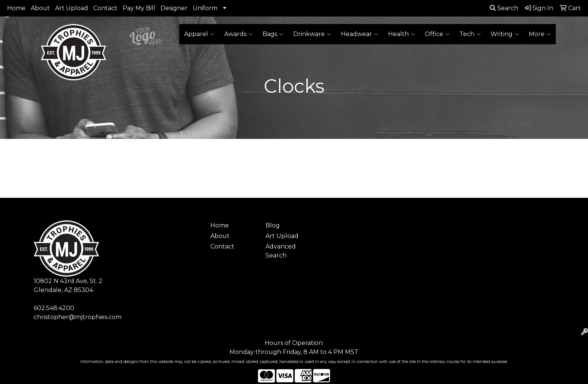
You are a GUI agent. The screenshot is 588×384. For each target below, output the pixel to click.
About (40, 8)
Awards (238, 34)
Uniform (205, 8)
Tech (470, 34)
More (540, 34)
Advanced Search (281, 251)
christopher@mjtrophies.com (78, 317)
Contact (105, 8)
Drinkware (312, 34)
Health (402, 34)
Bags (273, 34)
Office (437, 34)
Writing (505, 34)
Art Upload (72, 8)
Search (504, 8)
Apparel (199, 34)
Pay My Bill (139, 8)
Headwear (360, 34)
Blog (273, 225)
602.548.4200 (54, 308)
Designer (174, 8)
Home (16, 8)
